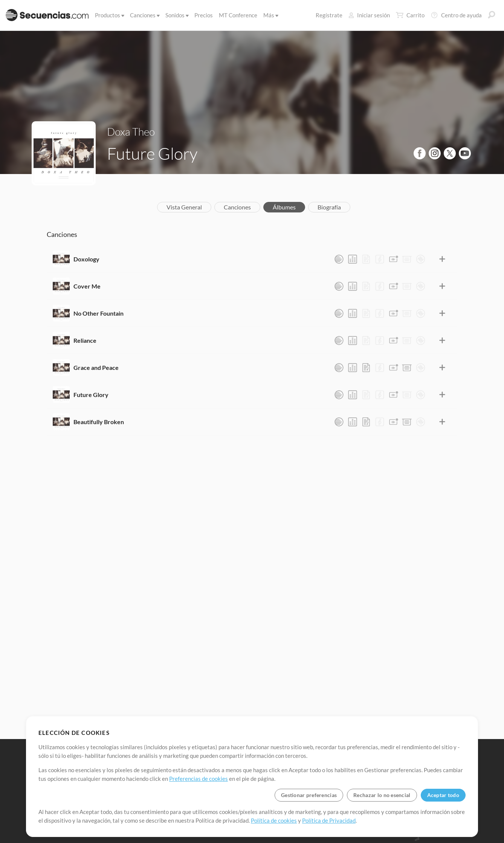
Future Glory (91, 395)
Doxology (86, 259)
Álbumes (284, 207)
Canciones (144, 15)
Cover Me (87, 286)
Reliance (85, 340)
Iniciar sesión (369, 15)
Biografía (329, 207)
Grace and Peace (96, 367)
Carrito (410, 15)
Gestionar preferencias (309, 795)
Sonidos (176, 15)
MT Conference (238, 15)
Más (270, 15)
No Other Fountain (99, 313)
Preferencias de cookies (199, 779)
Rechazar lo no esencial (382, 795)
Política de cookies (274, 820)
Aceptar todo (443, 795)
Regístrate (329, 15)
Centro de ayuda (456, 15)
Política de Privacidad (329, 820)
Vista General (184, 207)
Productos (109, 15)
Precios (204, 15)
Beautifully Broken (99, 422)
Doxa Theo (131, 131)
